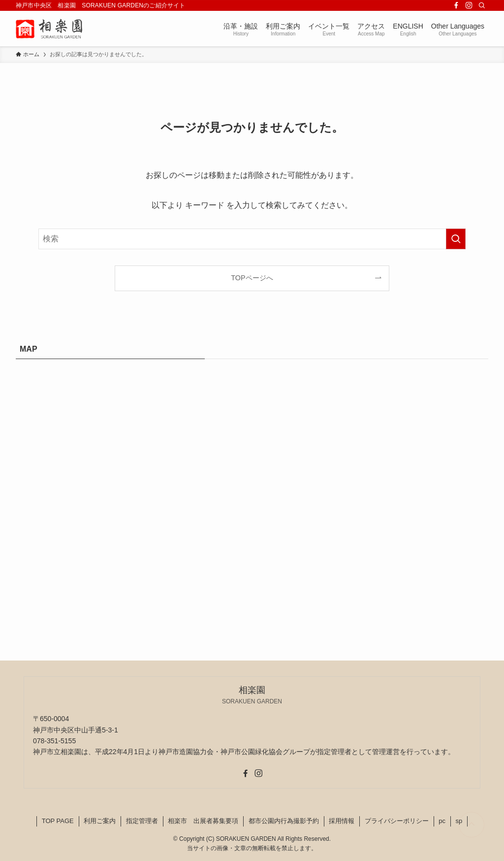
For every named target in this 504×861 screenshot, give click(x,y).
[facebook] (456, 5)
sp (459, 821)
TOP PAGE (58, 821)
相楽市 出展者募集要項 (203, 821)
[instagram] (469, 5)
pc (442, 821)
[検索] (482, 5)
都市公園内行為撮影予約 (284, 821)
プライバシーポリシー (397, 821)
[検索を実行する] (456, 239)
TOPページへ (252, 278)
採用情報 (342, 821)
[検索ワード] (252, 239)
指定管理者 (142, 821)
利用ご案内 (100, 821)
